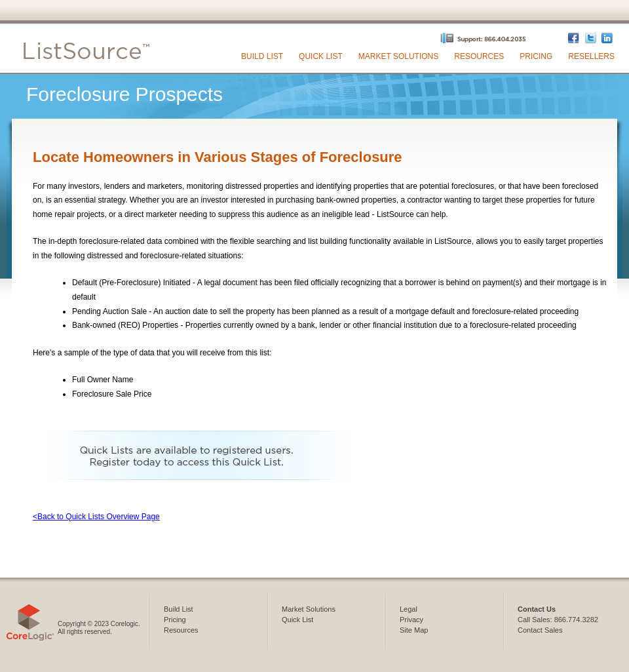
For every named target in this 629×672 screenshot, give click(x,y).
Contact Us (537, 609)
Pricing (536, 56)
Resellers (591, 56)
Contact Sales (540, 630)
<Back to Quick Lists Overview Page (96, 517)
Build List (262, 56)
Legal (409, 609)
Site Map (414, 630)
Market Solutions (398, 56)
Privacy (411, 620)
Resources (479, 56)
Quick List (321, 56)
